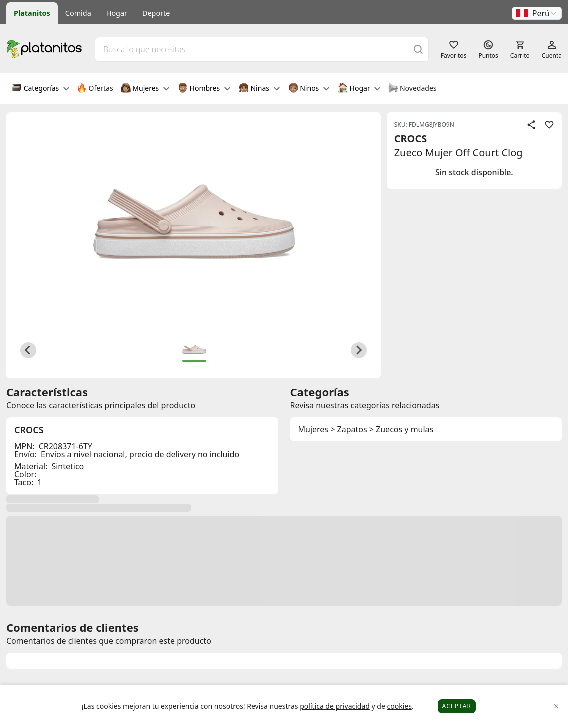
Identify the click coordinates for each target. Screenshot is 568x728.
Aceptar (457, 706)
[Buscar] (418, 49)
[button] (537, 13)
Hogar (117, 13)
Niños (309, 89)
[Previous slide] (28, 350)
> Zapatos (349, 429)
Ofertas (95, 89)
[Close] (557, 707)
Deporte (156, 13)
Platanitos (32, 13)
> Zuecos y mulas (402, 429)
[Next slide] (359, 350)
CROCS (411, 138)
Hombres (204, 89)
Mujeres (145, 89)
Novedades (412, 89)
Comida (78, 13)
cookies (399, 706)
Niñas (259, 89)
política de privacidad (335, 706)
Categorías (40, 89)
